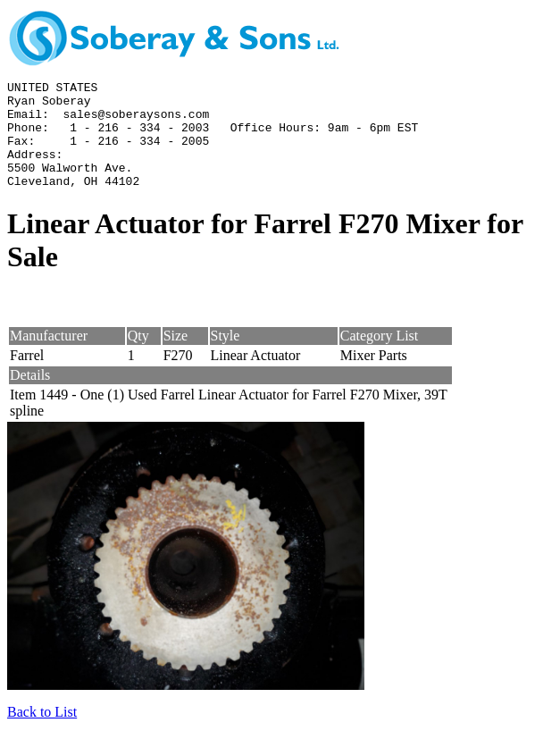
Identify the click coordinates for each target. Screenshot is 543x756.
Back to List (42, 733)
